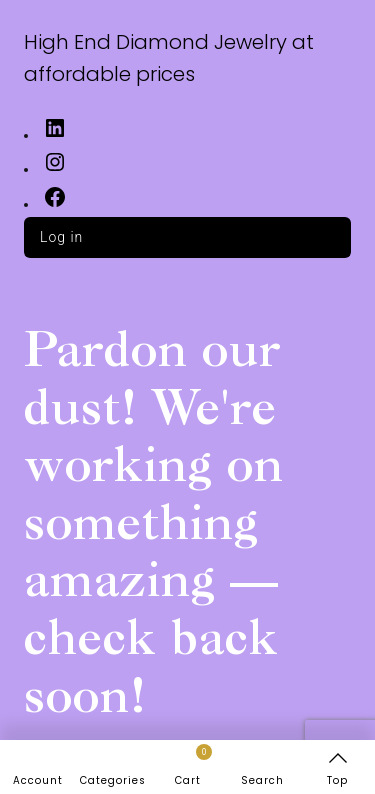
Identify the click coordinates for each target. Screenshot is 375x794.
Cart (193, 766)
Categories (113, 780)
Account (38, 780)
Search (262, 780)
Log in (61, 237)
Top (337, 780)
